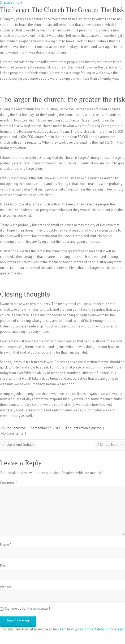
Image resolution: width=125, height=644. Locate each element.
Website (6, 587)
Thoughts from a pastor (83, 428)
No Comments (12, 433)
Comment (8, 483)
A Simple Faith (110, 445)
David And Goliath (18, 445)
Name (6, 544)
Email (5, 566)
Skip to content (11, 3)
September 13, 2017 (46, 428)
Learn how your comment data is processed (91, 629)
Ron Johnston (16, 428)
